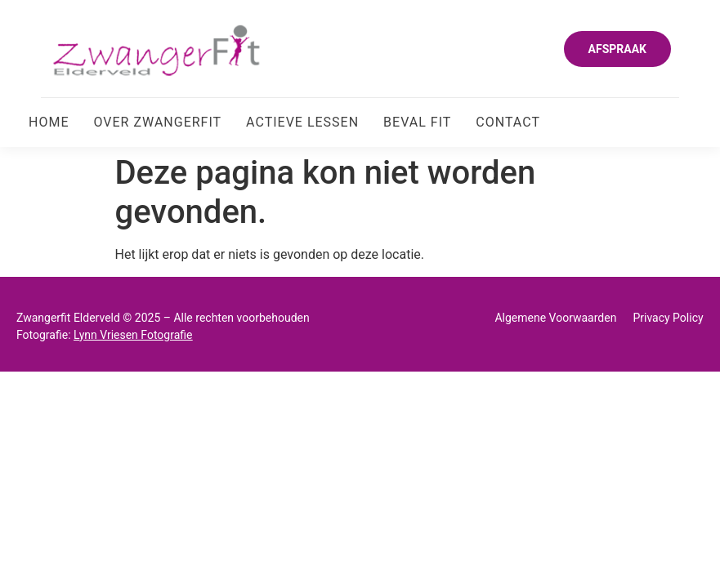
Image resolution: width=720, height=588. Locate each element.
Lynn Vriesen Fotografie (133, 335)
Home (49, 122)
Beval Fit (417, 122)
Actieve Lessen (302, 122)
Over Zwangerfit (157, 122)
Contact (508, 122)
